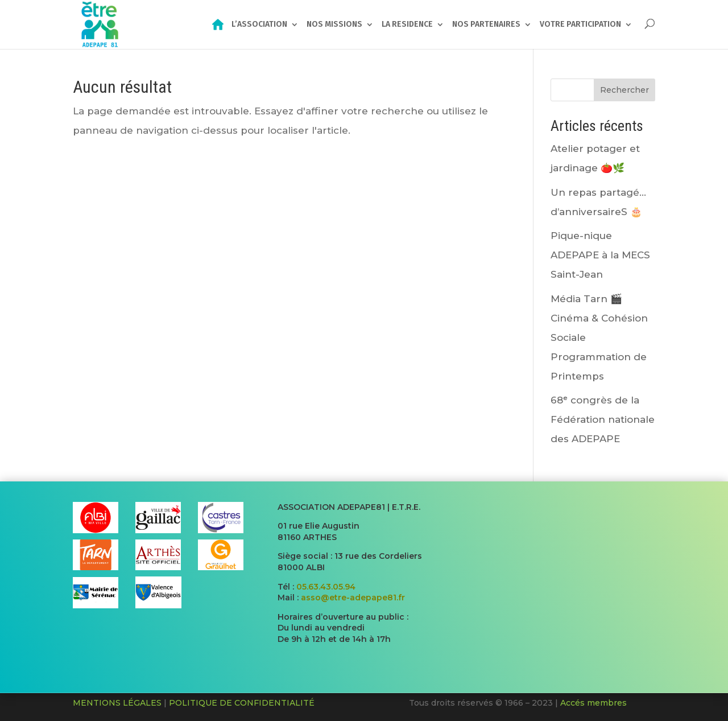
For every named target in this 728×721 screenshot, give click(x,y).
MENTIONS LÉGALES (117, 703)
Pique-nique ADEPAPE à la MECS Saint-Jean (600, 255)
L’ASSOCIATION (259, 25)
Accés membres (593, 703)
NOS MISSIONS (334, 25)
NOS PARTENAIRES (486, 25)
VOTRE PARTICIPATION (580, 25)
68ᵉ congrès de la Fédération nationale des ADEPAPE (603, 419)
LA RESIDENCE (407, 25)
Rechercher (624, 90)
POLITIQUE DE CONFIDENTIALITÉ (242, 703)
